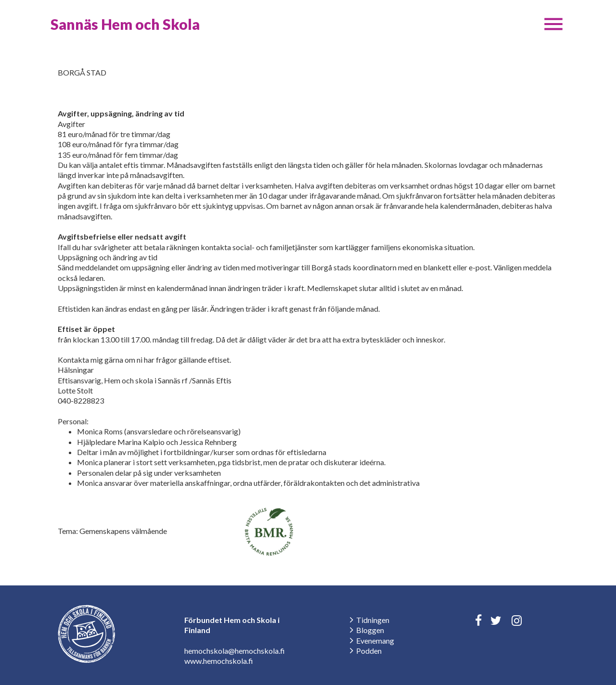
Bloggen (370, 630)
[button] (553, 24)
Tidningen (373, 620)
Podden (369, 651)
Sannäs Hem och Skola (125, 24)
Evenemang (375, 641)
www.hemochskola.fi (219, 661)
